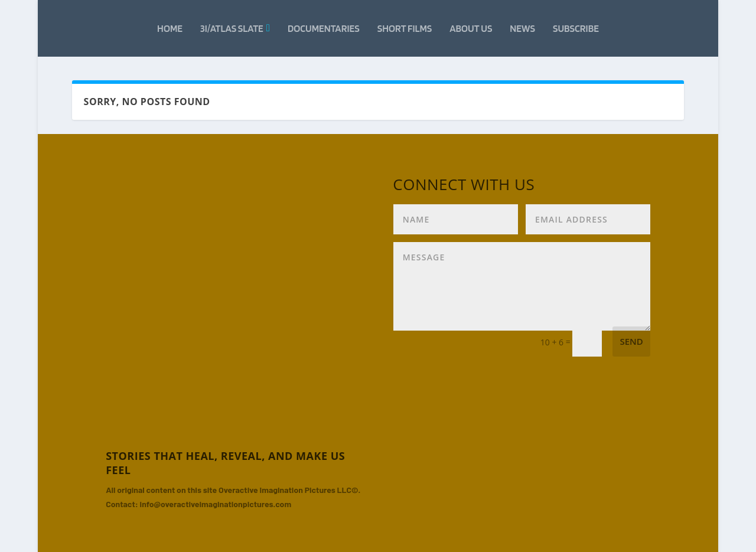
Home (170, 28)
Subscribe (576, 28)
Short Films (405, 28)
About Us (471, 28)
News (522, 28)
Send (631, 341)
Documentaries (324, 28)
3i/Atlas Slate (232, 28)
